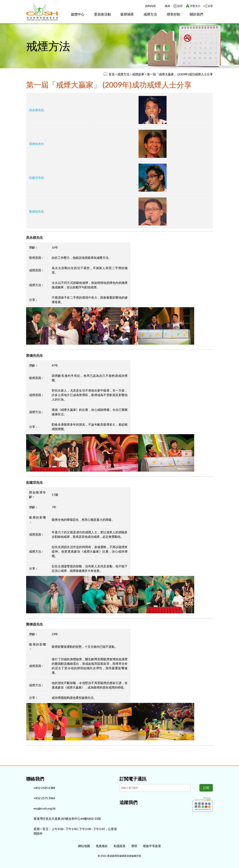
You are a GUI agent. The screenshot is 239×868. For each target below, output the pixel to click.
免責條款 (102, 846)
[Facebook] (122, 810)
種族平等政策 (152, 846)
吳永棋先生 (37, 110)
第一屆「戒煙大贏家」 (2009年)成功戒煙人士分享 (180, 74)
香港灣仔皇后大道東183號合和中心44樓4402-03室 (67, 819)
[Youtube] (135, 810)
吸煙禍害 (127, 14)
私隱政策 (119, 846)
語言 (180, 6)
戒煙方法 (150, 14)
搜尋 (167, 6)
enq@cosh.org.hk (45, 808)
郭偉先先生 (37, 144)
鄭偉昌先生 (37, 211)
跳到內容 (150, 6)
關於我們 (196, 14)
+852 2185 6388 (44, 788)
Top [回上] (230, 859)
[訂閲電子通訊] (155, 788)
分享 (210, 6)
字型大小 (195, 6)
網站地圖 (84, 846)
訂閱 (206, 788)
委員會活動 (103, 14)
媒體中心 (78, 14)
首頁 (112, 74)
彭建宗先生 (37, 178)
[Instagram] (128, 810)
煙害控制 (173, 14)
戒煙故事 (138, 74)
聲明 (134, 846)
